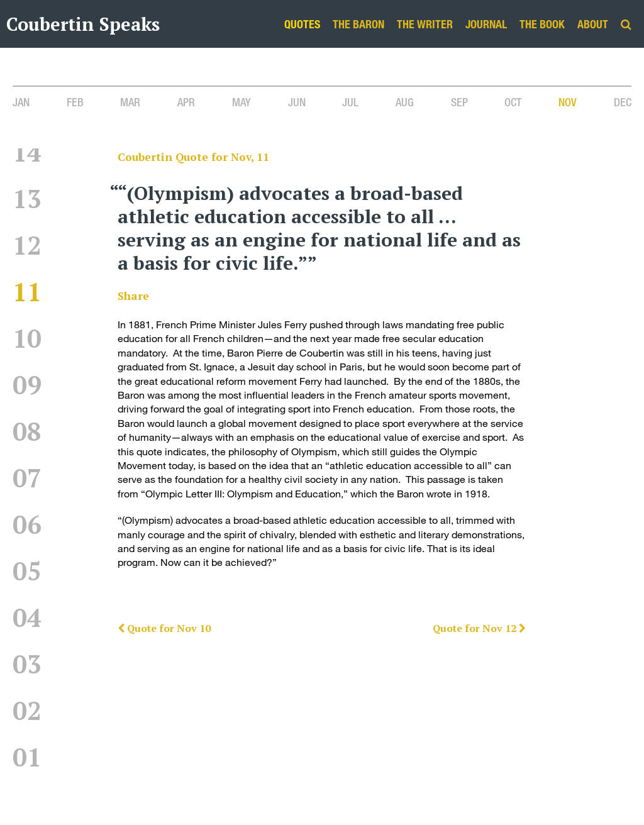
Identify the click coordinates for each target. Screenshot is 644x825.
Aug (405, 102)
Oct (513, 102)
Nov (568, 102)
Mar (130, 102)
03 (27, 664)
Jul (350, 102)
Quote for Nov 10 (164, 628)
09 (27, 385)
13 (27, 198)
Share (133, 296)
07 (27, 478)
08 (27, 431)
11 (27, 291)
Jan (21, 102)
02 (27, 710)
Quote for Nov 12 (479, 628)
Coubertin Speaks (83, 24)
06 (27, 524)
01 (27, 757)
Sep (459, 102)
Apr (186, 102)
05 (27, 571)
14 (27, 152)
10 (27, 338)
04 (27, 617)
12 (27, 245)
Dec (623, 102)
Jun (297, 102)
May (241, 102)
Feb (75, 102)
